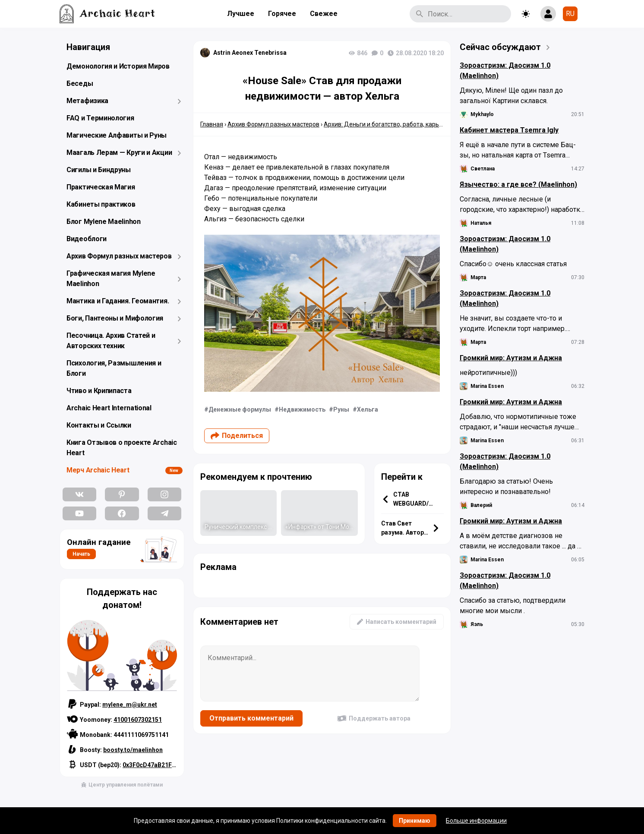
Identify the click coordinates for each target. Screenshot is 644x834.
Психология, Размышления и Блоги (114, 368)
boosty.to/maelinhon (133, 750)
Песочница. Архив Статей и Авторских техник (111, 341)
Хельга (368, 409)
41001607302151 (138, 720)
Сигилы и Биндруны (99, 170)
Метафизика (87, 101)
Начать (81, 554)
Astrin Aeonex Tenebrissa (250, 53)
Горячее (282, 14)
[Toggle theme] (526, 14)
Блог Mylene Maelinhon (104, 222)
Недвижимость (302, 409)
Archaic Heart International (109, 408)
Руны (341, 409)
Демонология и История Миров (118, 66)
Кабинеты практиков (101, 204)
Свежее (324, 14)
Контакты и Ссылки (99, 425)
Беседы (80, 83)
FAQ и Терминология (100, 118)
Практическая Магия (101, 187)
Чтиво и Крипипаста (99, 391)
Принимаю (415, 821)
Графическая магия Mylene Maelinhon (111, 279)
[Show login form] (548, 14)
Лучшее (241, 14)
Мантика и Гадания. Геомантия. (118, 301)
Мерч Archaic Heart (98, 470)
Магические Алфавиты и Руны (117, 135)
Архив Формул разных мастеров (119, 256)
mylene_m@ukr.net (130, 705)
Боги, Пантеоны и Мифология (115, 318)
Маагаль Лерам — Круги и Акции (119, 153)
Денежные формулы (240, 409)
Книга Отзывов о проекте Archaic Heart (122, 448)
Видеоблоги (87, 239)
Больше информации (476, 821)
